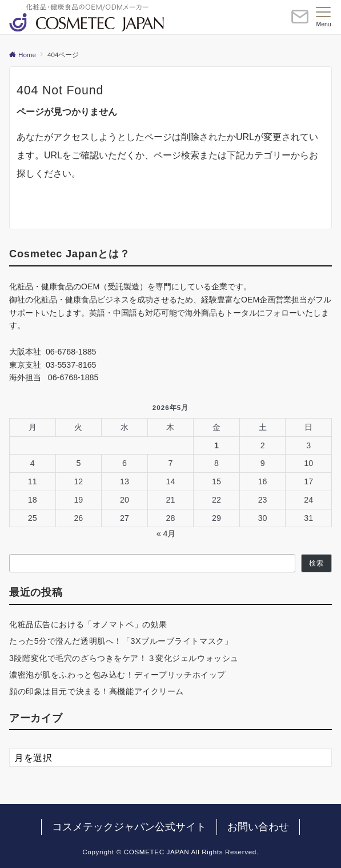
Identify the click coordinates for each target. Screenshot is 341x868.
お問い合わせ (258, 827)
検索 (316, 563)
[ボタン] (300, 21)
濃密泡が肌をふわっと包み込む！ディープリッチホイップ (117, 675)
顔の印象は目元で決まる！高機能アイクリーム (97, 691)
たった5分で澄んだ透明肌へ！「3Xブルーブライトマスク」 (121, 641)
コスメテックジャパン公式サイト (129, 827)
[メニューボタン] (324, 17)
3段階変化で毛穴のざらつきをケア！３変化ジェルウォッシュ (124, 658)
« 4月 (166, 533)
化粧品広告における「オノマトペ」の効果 (88, 624)
